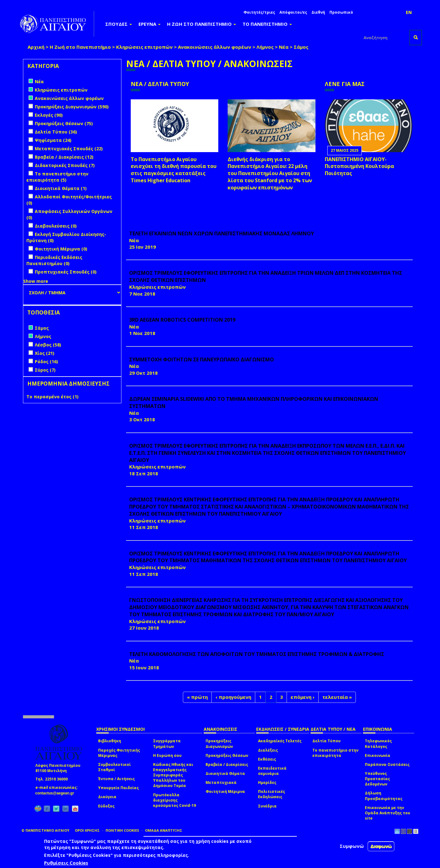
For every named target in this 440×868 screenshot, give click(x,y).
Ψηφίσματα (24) (53, 140)
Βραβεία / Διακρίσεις (227, 764)
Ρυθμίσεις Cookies (66, 863)
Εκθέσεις (267, 759)
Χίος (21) (45, 353)
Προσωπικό (341, 12)
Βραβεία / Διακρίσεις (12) (64, 157)
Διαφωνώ (381, 846)
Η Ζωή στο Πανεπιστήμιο (80, 47)
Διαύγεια (107, 797)
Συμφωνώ (352, 846)
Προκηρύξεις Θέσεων (227, 755)
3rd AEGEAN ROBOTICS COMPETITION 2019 (182, 320)
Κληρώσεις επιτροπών (144, 47)
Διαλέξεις (268, 750)
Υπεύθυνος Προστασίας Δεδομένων (377, 779)
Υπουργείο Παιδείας (118, 788)
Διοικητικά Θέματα (225, 773)
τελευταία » (337, 697)
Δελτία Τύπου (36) (56, 132)
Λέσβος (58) (48, 345)
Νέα (284, 47)
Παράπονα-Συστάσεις (387, 764)
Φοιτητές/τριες (259, 12)
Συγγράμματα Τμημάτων (167, 744)
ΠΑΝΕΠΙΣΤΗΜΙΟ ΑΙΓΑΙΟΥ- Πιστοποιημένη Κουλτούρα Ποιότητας (359, 166)
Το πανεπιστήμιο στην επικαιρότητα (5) (57, 177)
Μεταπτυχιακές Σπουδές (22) (69, 149)
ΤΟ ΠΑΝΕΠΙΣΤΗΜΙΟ (267, 24)
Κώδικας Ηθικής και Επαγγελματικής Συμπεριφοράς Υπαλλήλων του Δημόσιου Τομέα (173, 775)
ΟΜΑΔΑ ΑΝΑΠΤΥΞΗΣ (164, 830)
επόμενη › (303, 697)
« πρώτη (197, 697)
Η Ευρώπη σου (167, 755)
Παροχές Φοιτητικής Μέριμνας (119, 753)
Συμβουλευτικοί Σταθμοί (114, 767)
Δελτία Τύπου (327, 741)
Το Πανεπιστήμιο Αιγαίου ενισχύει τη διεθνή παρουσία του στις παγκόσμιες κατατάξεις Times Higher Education (174, 170)
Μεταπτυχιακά (221, 782)
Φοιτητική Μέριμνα (225, 791)
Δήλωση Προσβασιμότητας (384, 796)
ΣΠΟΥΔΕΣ (119, 24)
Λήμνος (265, 47)
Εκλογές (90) (49, 115)
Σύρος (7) (45, 370)
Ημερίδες (267, 782)
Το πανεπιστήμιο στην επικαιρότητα (335, 753)
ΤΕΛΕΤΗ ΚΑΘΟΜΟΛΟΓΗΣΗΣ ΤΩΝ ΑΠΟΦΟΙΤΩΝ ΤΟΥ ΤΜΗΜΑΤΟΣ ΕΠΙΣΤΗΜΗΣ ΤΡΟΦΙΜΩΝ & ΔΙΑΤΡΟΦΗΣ (257, 654)
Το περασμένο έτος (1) (52, 397)
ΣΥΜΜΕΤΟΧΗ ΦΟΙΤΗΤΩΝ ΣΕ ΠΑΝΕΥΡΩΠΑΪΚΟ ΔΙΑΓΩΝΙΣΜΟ (202, 359)
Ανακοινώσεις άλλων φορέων (215, 47)
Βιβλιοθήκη (110, 741)
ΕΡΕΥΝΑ (150, 24)
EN (409, 12)
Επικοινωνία (378, 755)
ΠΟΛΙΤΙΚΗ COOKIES (122, 830)
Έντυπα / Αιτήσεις (116, 779)
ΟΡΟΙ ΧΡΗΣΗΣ (87, 830)
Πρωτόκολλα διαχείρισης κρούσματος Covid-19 (175, 800)
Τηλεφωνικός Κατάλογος (378, 744)
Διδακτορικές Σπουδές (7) (65, 165)
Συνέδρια (267, 806)
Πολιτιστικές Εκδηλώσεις (272, 794)
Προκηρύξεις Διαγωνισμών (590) (72, 107)
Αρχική (36, 47)
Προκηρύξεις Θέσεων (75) (64, 123)
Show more (36, 281)
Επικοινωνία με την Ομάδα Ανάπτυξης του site (388, 813)
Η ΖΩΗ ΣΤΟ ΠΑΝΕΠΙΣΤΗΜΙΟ (202, 24)
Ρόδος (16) (46, 362)
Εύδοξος (106, 806)
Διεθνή (318, 12)
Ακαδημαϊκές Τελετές (280, 741)
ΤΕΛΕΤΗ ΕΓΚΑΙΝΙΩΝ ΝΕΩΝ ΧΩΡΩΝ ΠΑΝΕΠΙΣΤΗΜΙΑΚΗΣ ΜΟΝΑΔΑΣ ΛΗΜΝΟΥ (222, 233)
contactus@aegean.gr (57, 793)
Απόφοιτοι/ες (293, 12)
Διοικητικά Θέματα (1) (61, 188)
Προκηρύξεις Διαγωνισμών (219, 744)
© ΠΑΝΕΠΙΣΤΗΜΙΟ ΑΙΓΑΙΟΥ (45, 830)
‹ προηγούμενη (233, 697)
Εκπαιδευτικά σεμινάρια (272, 771)
